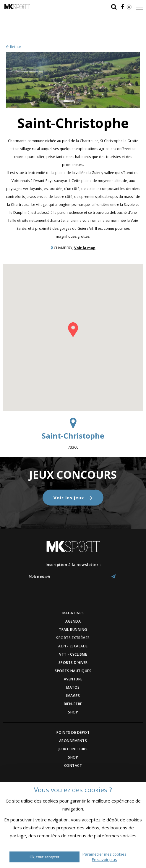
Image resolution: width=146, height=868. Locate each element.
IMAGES (73, 696)
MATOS (73, 687)
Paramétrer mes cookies (104, 854)
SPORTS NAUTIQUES (73, 671)
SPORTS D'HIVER (73, 663)
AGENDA (73, 621)
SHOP (73, 712)
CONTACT (73, 766)
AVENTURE (73, 679)
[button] (73, 330)
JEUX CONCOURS (73, 749)
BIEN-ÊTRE (73, 704)
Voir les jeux (73, 498)
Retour (14, 47)
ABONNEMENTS (73, 741)
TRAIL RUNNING (73, 630)
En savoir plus (104, 859)
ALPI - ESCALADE (73, 646)
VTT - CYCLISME (73, 654)
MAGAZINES (73, 613)
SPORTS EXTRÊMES (73, 638)
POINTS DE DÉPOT (73, 732)
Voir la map (85, 248)
